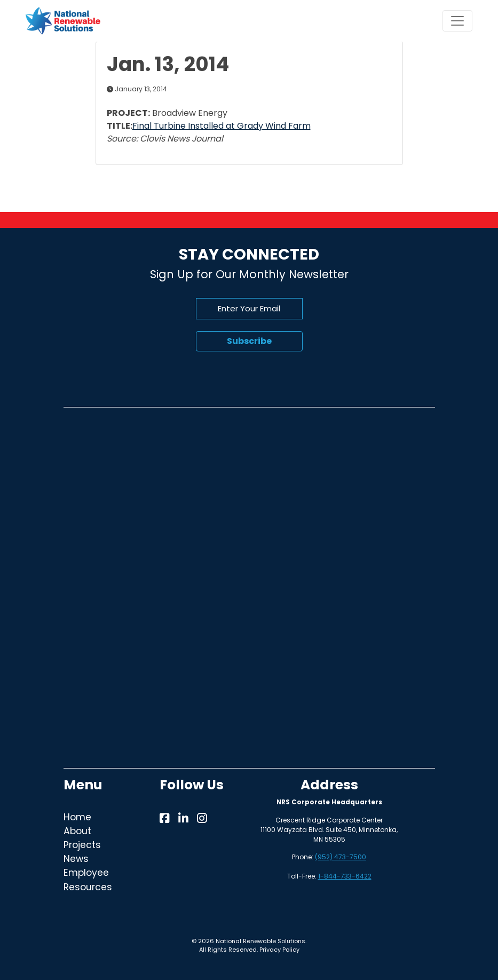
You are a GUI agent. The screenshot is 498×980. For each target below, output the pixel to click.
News (76, 859)
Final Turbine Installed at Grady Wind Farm (222, 126)
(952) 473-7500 (341, 857)
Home (77, 817)
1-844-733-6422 (345, 876)
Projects (82, 845)
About (77, 831)
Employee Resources (88, 880)
